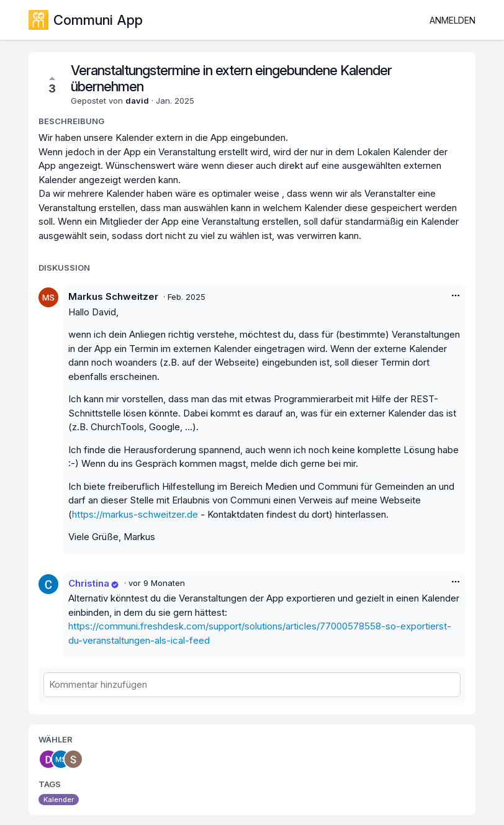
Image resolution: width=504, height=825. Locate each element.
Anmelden (452, 20)
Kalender (59, 800)
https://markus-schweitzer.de (135, 514)
